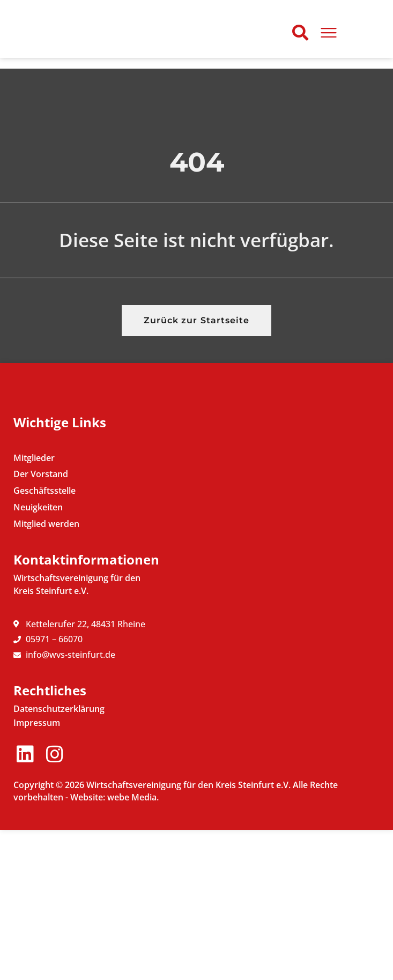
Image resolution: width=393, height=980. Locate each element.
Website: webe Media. (114, 947)
